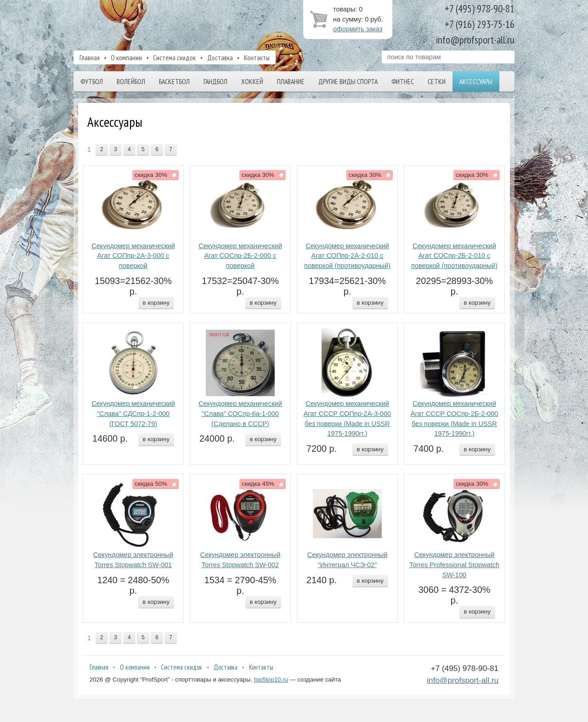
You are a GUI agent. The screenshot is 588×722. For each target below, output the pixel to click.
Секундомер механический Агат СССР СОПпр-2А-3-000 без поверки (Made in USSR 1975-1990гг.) (348, 418)
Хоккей (252, 81)
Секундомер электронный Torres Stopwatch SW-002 (240, 560)
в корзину (156, 303)
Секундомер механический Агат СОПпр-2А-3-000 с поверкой (133, 256)
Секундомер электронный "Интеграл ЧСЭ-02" (348, 560)
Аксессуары (476, 81)
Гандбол (215, 81)
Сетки (437, 81)
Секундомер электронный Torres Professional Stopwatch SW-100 (454, 565)
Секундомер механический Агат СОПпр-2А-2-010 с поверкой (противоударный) (347, 256)
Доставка (220, 57)
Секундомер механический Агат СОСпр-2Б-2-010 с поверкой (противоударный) (454, 256)
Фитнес (403, 81)
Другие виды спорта (348, 81)
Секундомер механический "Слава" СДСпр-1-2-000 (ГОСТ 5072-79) (133, 414)
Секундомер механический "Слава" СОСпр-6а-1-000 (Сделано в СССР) (240, 414)
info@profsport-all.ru (463, 680)
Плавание (291, 81)
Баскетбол (174, 81)
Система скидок (174, 57)
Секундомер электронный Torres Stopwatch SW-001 (133, 560)
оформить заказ (358, 29)
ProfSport (167, 24)
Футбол (92, 81)
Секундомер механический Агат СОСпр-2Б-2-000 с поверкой (240, 256)
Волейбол (131, 81)
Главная (90, 57)
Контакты (257, 57)
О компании (126, 57)
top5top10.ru (271, 679)
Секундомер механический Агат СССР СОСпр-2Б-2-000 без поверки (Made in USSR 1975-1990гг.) (455, 418)
